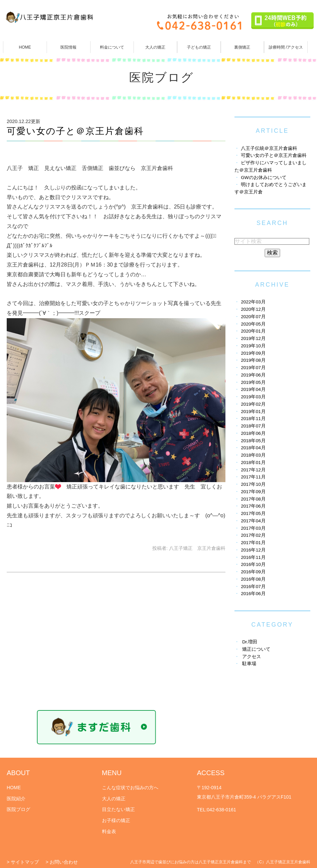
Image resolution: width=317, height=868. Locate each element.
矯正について (256, 649)
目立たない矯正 (118, 809)
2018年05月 (253, 441)
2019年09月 (253, 353)
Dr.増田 (250, 642)
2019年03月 (253, 397)
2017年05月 (253, 513)
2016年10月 (253, 564)
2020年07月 (253, 317)
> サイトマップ (23, 862)
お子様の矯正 (116, 820)
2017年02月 (253, 535)
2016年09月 (253, 572)
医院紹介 (16, 799)
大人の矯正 (155, 47)
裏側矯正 (242, 47)
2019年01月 (253, 412)
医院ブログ (18, 809)
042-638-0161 (222, 810)
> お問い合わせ (62, 862)
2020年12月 (253, 309)
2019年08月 (253, 360)
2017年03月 (253, 528)
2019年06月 (253, 375)
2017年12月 (253, 470)
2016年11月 (253, 557)
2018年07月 (253, 426)
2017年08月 (253, 499)
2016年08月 (253, 579)
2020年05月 (253, 324)
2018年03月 (253, 455)
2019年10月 (253, 346)
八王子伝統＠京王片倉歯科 (269, 148)
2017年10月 (253, 484)
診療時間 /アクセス (286, 47)
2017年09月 (253, 492)
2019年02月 (253, 404)
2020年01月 (253, 331)
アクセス (252, 657)
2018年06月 (253, 433)
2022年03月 (253, 302)
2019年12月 (253, 338)
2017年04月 (253, 521)
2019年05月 (253, 382)
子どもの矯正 (199, 47)
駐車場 (249, 664)
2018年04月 (253, 448)
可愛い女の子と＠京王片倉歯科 (75, 131)
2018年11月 (253, 419)
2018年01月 (253, 462)
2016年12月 (253, 550)
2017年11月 (253, 477)
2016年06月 (253, 594)
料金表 (109, 831)
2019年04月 (253, 389)
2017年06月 (253, 506)
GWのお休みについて (263, 178)
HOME (25, 47)
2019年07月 (253, 368)
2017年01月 (253, 543)
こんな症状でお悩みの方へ (130, 788)
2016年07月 (253, 587)
